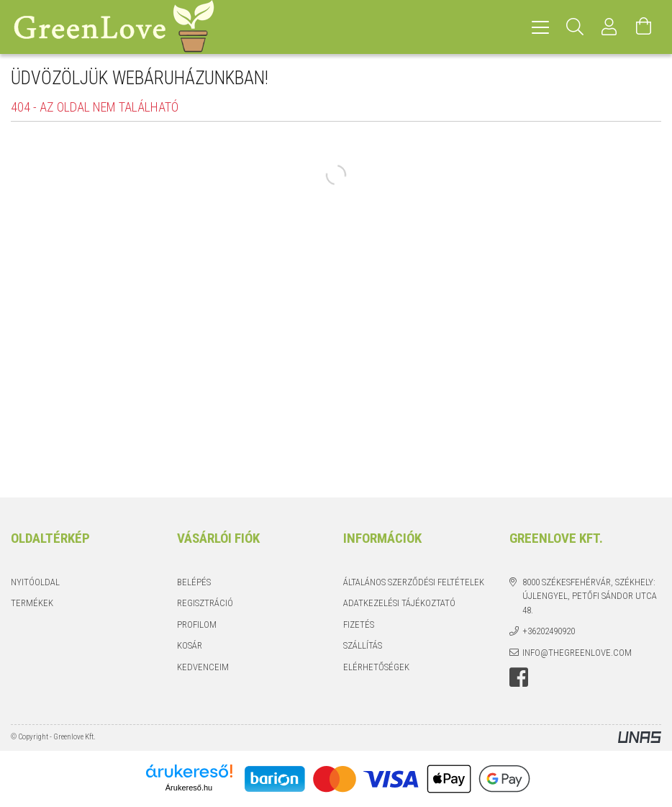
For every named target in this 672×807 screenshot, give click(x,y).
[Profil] (609, 27)
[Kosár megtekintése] (644, 27)
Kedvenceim (203, 667)
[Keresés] (575, 27)
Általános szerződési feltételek (414, 582)
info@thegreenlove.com (577, 653)
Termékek (32, 603)
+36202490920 (549, 631)
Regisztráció (205, 603)
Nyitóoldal (35, 582)
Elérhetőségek (376, 667)
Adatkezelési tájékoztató (399, 603)
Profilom (197, 625)
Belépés (194, 582)
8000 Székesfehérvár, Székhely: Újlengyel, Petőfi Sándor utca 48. (590, 596)
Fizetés (359, 625)
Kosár (190, 645)
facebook (519, 677)
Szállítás (363, 645)
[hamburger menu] (540, 27)
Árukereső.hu (189, 788)
